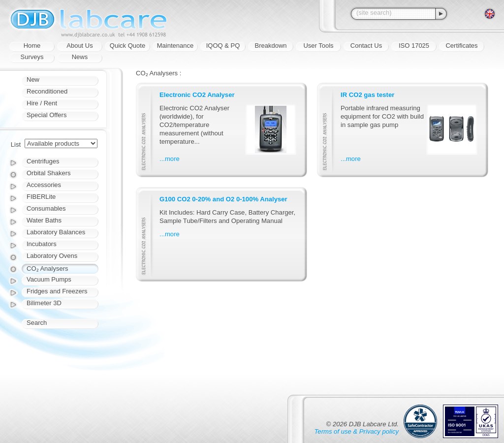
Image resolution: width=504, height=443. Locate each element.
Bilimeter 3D (44, 303)
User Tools (318, 46)
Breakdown (270, 46)
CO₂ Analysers (47, 269)
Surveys (32, 57)
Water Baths (44, 220)
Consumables (46, 208)
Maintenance (175, 46)
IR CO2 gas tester (367, 95)
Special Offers (47, 115)
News (80, 57)
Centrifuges (43, 161)
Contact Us (366, 46)
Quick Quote (127, 46)
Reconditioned (47, 91)
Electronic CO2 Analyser (197, 95)
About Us (79, 46)
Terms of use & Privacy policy (357, 431)
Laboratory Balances (56, 232)
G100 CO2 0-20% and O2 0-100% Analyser (223, 199)
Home (32, 46)
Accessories (44, 185)
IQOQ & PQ (223, 46)
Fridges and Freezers (57, 291)
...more (170, 159)
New (33, 79)
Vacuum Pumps (49, 279)
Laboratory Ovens (52, 256)
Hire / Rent (42, 103)
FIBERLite (41, 197)
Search (37, 323)
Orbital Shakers (49, 173)
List (16, 144)
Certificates (461, 46)
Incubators (42, 244)
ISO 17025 (414, 46)
